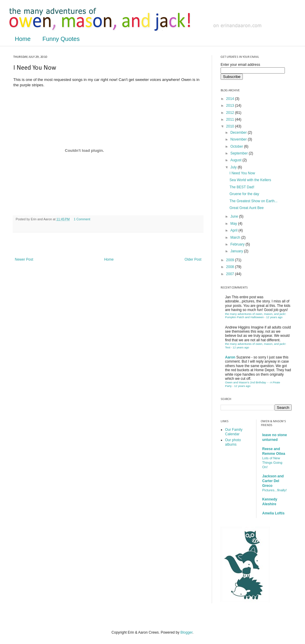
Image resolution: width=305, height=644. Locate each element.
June (235, 216)
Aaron (230, 357)
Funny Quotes (61, 39)
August (236, 160)
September (240, 153)
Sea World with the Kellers (250, 180)
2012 (231, 113)
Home (23, 39)
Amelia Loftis (273, 513)
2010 (231, 126)
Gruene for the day (244, 194)
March (236, 237)
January (237, 251)
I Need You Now (242, 173)
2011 (231, 119)
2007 (231, 274)
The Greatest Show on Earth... (253, 201)
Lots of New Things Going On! (272, 463)
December (239, 133)
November (239, 139)
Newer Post (24, 259)
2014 (231, 99)
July (234, 167)
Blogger (186, 632)
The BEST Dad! (242, 187)
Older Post (193, 259)
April (234, 230)
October (237, 146)
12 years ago (274, 317)
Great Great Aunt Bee (247, 208)
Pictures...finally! (275, 490)
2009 (231, 260)
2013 (231, 106)
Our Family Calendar (234, 432)
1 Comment (82, 219)
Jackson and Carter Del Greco (273, 481)
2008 (231, 267)
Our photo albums (233, 442)
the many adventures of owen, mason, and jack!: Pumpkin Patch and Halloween (256, 316)
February (238, 244)
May (234, 224)
